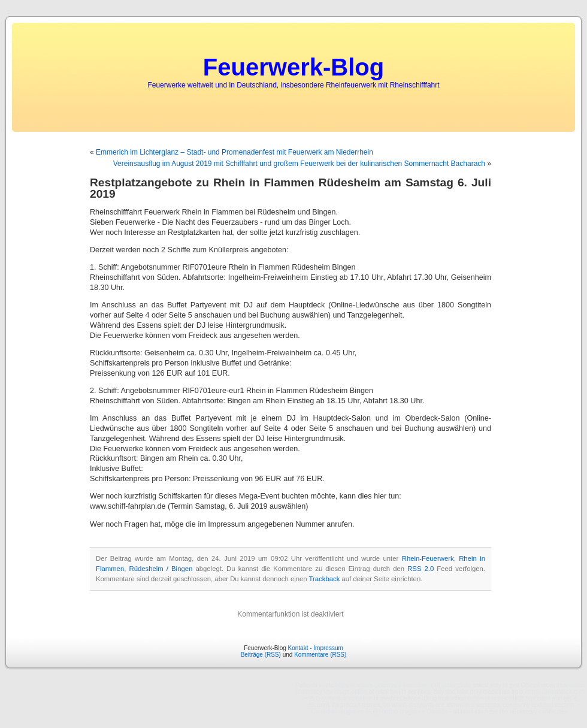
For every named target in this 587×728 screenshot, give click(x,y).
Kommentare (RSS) (320, 655)
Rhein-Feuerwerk (428, 558)
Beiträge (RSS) (261, 655)
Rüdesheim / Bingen (161, 569)
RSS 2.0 (420, 569)
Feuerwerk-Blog (293, 67)
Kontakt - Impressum (316, 648)
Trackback (325, 579)
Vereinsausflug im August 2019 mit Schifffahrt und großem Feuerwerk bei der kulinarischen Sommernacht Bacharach (299, 164)
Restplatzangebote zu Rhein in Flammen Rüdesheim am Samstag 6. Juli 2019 (291, 188)
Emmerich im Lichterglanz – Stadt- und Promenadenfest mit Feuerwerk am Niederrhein (235, 152)
